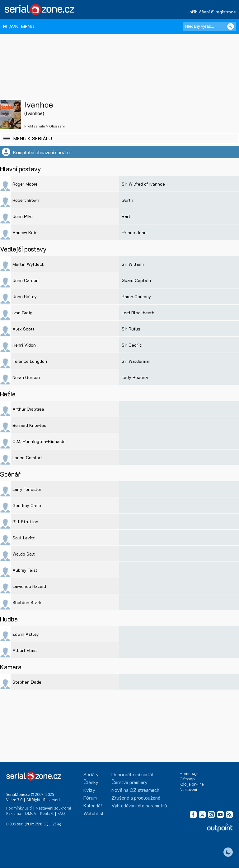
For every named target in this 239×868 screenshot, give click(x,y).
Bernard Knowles (29, 425)
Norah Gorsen (26, 377)
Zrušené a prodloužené (136, 798)
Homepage (190, 774)
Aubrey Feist (25, 570)
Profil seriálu (35, 126)
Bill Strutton (25, 522)
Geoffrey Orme (27, 505)
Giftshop (187, 779)
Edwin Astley (26, 634)
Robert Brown (26, 200)
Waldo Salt (24, 554)
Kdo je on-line (192, 784)
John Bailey (25, 296)
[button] (119, 139)
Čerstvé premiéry (129, 782)
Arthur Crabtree (28, 409)
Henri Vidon (24, 345)
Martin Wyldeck (28, 264)
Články (91, 782)
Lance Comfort (27, 457)
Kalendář (93, 805)
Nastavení (188, 790)
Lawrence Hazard (29, 586)
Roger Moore (25, 184)
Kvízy (89, 790)
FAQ (61, 813)
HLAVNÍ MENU (19, 26)
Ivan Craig (22, 313)
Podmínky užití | (21, 808)
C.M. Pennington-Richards (39, 441)
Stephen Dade (27, 682)
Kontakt (47, 813)
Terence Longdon (30, 361)
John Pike (23, 216)
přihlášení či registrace (213, 12)
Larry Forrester (27, 489)
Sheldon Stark (27, 602)
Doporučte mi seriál (132, 774)
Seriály (91, 774)
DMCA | (32, 813)
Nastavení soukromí (53, 808)
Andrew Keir (24, 232)
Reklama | (15, 813)
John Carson (26, 280)
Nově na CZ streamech (135, 790)
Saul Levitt (24, 538)
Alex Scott (23, 329)
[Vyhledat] (231, 26)
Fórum (90, 798)
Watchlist (94, 813)
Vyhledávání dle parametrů (139, 805)
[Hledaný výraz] (209, 26)
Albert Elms (25, 650)
